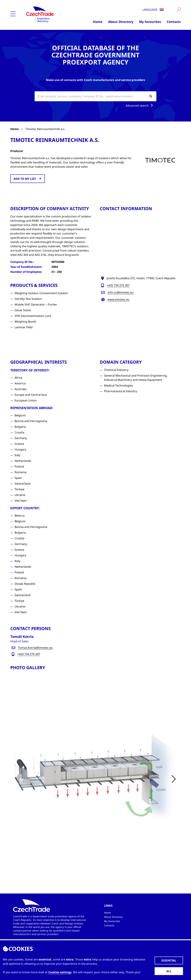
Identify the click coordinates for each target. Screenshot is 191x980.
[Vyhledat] (179, 10)
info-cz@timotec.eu (121, 292)
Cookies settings (60, 972)
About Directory (121, 22)
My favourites (150, 22)
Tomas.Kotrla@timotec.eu (35, 648)
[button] (174, 779)
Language (153, 10)
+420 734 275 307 (118, 285)
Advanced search (140, 106)
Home (98, 22)
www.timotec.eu (118, 299)
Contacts (174, 22)
